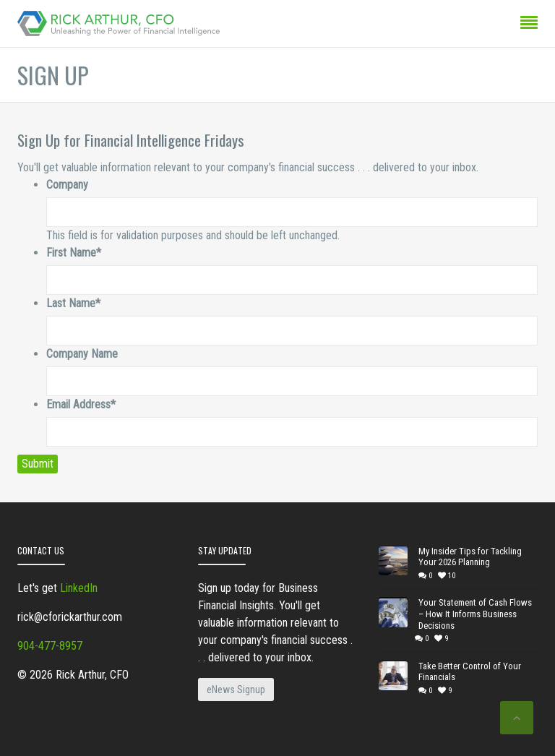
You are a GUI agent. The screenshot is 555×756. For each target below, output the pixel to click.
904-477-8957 (50, 646)
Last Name (73, 303)
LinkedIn (79, 588)
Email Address (81, 404)
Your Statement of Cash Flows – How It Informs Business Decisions (475, 614)
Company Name (82, 354)
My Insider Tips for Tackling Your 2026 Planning (470, 557)
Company (67, 185)
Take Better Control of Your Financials (470, 672)
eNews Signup (236, 690)
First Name (74, 253)
